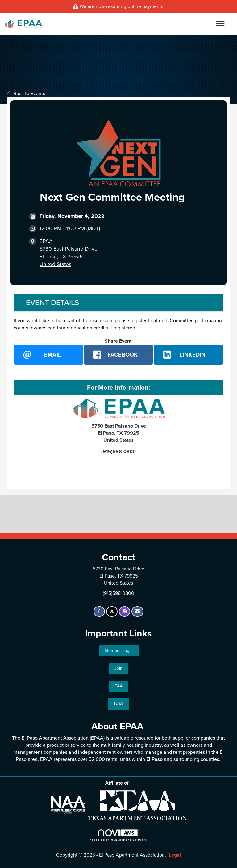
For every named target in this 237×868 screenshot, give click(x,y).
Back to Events (26, 94)
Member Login (119, 651)
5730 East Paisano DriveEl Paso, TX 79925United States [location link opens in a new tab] (69, 257)
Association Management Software (118, 835)
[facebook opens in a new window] (119, 355)
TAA (119, 686)
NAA (118, 704)
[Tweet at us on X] (112, 612)
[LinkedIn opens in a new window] (188, 355)
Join (118, 668)
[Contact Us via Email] (137, 612)
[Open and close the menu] (136, 24)
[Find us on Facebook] (99, 612)
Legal (175, 855)
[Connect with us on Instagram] (125, 612)
